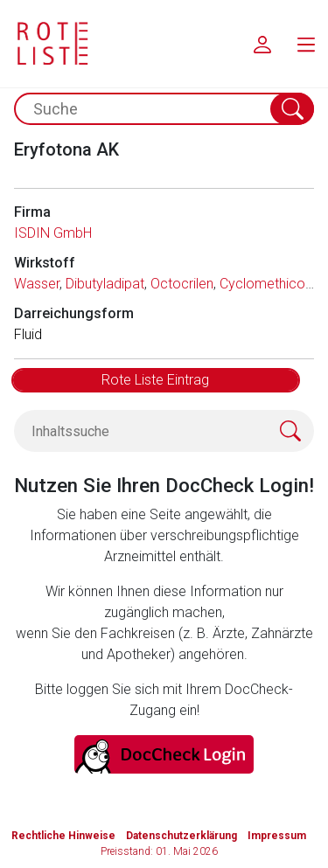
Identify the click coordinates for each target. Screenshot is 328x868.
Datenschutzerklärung (181, 836)
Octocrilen (182, 284)
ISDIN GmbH (53, 233)
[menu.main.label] (306, 44)
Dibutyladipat (105, 284)
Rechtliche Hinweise (63, 836)
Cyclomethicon (266, 284)
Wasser (37, 284)
